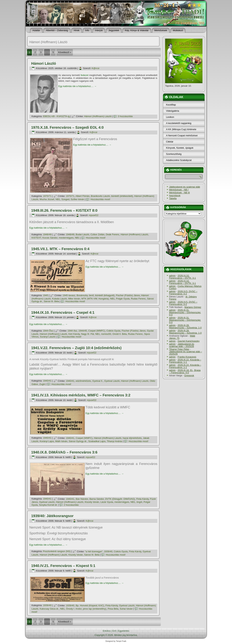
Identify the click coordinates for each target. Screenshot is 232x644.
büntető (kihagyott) (105, 295)
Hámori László (44, 63)
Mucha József (47, 199)
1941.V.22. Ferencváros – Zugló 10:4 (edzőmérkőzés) (76, 348)
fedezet (85, 75)
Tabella (173, 198)
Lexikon (170, 117)
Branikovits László (100, 196)
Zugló (42, 384)
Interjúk (99, 30)
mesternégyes (66, 238)
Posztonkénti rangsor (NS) (57, 551)
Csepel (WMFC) (97, 331)
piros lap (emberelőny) (95, 609)
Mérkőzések (161, 30)
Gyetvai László (112, 381)
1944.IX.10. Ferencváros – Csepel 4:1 (63, 312)
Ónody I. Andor (74, 609)
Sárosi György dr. (78, 441)
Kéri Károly (74, 334)
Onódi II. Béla (120, 334)
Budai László (82, 234)
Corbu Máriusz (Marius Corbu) (185, 287)
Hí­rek (77, 30)
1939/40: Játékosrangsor (52, 516)
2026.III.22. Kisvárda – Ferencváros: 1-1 (185, 361)
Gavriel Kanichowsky (189, 341)
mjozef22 (94, 215)
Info (87, 30)
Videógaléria (173, 111)
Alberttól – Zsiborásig (57, 30)
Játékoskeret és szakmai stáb (185, 187)
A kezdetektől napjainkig (179, 123)
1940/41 (47, 381)
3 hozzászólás (125, 116)
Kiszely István (92, 502)
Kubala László (59, 299)
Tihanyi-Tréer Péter (179, 349)
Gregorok (189, 375)
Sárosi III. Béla (51, 301)
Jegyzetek (114, 30)
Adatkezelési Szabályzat (179, 160)
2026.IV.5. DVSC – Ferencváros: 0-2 (183, 293)
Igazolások (175, 195)
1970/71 (47, 196)
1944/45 (83, 331)
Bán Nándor (82, 499)
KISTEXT (36, 238)
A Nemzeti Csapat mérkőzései (182, 135)
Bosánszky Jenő (85, 295)
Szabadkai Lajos (97, 441)
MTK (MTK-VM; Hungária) (95, 299)
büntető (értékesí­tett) (122, 196)
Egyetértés (124, 631)
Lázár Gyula (107, 502)
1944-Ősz (48, 331)
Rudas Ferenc (138, 299)
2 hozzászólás (71, 505)
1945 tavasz (69, 295)
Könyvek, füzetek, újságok (180, 148)
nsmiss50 (106, 334)
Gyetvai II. (98, 381)
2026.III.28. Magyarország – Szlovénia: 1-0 (185, 326)
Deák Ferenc (113, 234)
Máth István (61, 441)
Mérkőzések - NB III (179, 193)
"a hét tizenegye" (94, 551)
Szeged (65, 199)
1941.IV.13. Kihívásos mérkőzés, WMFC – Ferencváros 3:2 (81, 395)
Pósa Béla (113, 609)
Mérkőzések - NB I (179, 190)
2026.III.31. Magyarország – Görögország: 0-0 (185, 312)
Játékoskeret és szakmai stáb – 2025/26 (182, 345)
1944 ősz (72, 331)
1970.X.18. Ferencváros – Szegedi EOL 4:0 (67, 127)
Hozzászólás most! (100, 199)
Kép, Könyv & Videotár (137, 30)
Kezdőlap (171, 105)
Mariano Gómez (193, 307)
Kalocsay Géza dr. (49, 609)
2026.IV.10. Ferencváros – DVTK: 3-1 (182, 277)
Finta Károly (142, 499)
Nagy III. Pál (87, 334)
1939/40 (108, 551)
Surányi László (48, 337)
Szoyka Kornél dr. (48, 505)
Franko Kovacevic (187, 357)
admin (172, 276)
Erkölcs (107, 631)
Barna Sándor (97, 499)
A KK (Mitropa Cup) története (181, 129)
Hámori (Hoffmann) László (98, 116)
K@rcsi (96, 68)
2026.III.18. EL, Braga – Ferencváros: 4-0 (185, 371)
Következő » (65, 52)
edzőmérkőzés (83, 381)
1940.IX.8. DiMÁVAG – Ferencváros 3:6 (64, 452)
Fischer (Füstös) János (128, 295)
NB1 (58, 199)
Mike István (74, 299)
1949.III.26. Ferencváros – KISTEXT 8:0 (64, 210)
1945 (46, 295)
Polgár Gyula (123, 299)
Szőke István (77, 199)
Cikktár (170, 142)
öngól (139, 502)
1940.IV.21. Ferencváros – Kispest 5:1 (63, 566)
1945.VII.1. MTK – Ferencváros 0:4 (60, 249)
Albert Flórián (83, 196)
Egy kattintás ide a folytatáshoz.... (77, 86)
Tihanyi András (115, 441)
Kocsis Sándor (50, 238)
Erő (114, 631)
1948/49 (47, 234)
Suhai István (126, 609)
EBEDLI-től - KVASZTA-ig (56, 116)
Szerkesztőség (174, 154)
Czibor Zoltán (97, 234)
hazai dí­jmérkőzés (132, 438)
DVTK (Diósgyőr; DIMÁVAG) (120, 499)
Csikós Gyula (113, 331)
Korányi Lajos (47, 441)
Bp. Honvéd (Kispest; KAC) (90, 605)
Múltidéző (178, 30)
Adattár (36, 30)
